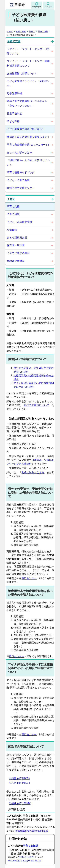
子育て (32, 31)
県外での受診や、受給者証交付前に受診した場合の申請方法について (30, 493)
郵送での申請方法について (26, 746)
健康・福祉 (21, 31)
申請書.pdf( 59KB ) (19, 778)
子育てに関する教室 (18, 253)
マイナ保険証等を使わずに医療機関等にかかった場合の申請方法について (30, 668)
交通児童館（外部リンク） (22, 73)
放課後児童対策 (16, 261)
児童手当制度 (14, 114)
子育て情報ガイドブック (21, 172)
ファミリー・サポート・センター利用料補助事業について (28, 63)
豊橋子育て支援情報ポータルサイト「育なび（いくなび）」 (27, 104)
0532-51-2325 (27, 857)
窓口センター (29, 578)
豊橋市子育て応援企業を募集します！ (28, 137)
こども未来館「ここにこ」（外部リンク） (28, 84)
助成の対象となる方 (33, 472)
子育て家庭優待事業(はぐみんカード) (28, 145)
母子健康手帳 (14, 93)
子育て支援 (43, 31)
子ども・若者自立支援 (19, 222)
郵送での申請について (37, 405)
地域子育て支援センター (21, 188)
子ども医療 (13, 121)
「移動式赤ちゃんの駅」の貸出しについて (28, 163)
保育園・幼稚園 (16, 245)
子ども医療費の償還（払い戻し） (26, 129)
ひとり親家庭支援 (17, 238)
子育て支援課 (30, 846)
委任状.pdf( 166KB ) (20, 803)
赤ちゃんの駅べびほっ (19, 152)
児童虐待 (12, 230)
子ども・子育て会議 (18, 180)
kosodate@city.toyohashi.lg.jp (31, 831)
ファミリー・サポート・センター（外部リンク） (28, 51)
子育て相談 (13, 214)
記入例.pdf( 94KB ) (19, 783)
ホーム (10, 31)
